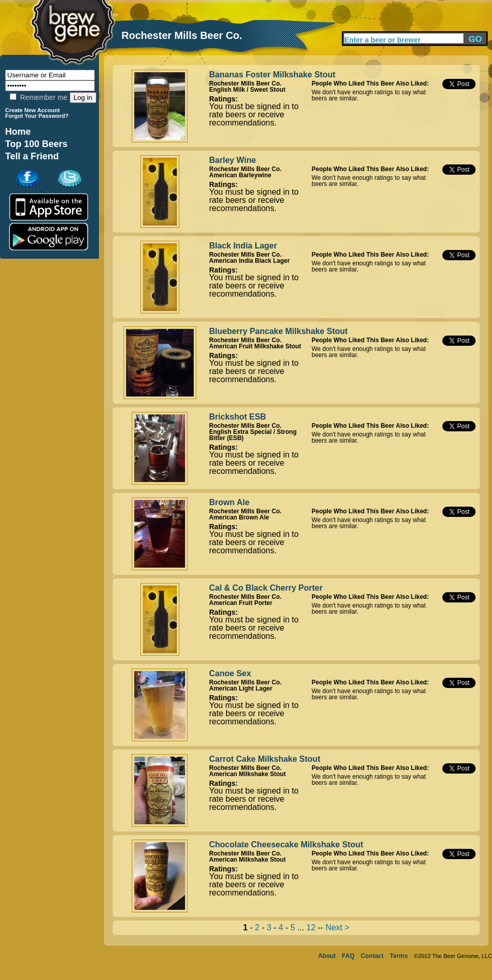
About (327, 956)
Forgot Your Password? (37, 116)
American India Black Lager (249, 261)
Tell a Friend (32, 156)
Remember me (38, 97)
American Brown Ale (239, 517)
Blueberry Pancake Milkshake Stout (278, 331)
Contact (372, 956)
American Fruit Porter (241, 603)
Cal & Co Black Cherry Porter (266, 588)
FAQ (348, 956)
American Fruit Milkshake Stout (255, 346)
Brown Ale (229, 502)
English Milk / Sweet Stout (247, 90)
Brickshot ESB (238, 417)
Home (18, 132)
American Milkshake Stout (247, 774)
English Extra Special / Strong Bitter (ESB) (253, 435)
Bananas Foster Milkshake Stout (272, 75)
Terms (399, 956)
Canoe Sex (230, 673)
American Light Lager (241, 689)
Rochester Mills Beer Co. (245, 84)
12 (311, 927)
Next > (337, 927)
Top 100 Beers (36, 144)
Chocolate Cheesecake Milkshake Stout (286, 845)
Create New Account (33, 110)
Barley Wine (232, 160)
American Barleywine (240, 175)
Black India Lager (243, 246)
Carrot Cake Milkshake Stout (265, 759)
